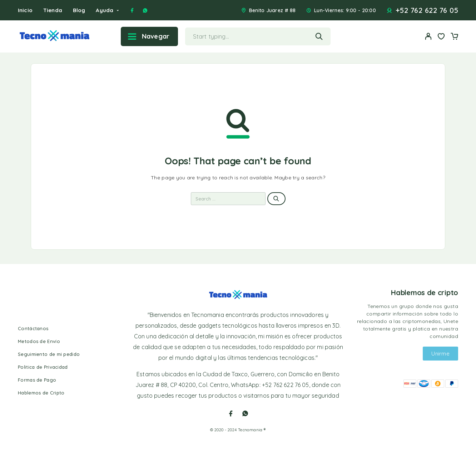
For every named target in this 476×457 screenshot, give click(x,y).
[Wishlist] (441, 37)
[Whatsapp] (145, 10)
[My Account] (428, 36)
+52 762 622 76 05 (427, 10)
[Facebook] (132, 10)
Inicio (25, 10)
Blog (79, 10)
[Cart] (454, 37)
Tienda (53, 10)
